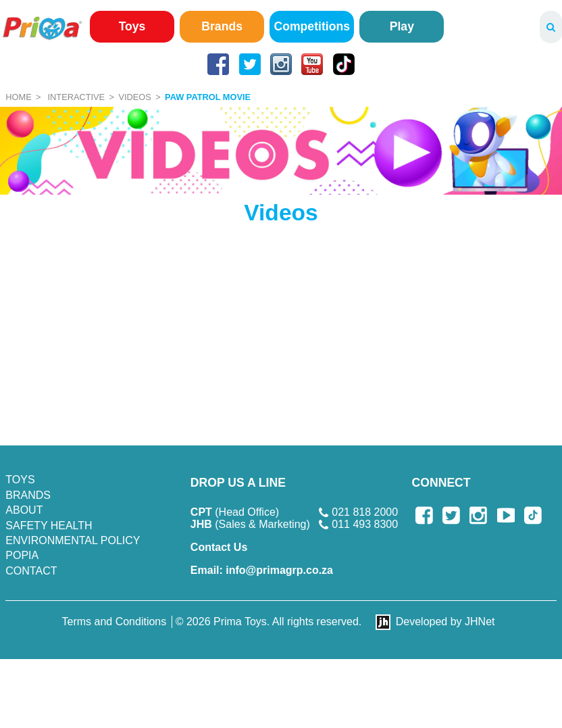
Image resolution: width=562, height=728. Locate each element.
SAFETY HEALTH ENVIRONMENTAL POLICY (73, 533)
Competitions (312, 26)
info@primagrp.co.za (262, 570)
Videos (134, 97)
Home (18, 97)
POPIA (22, 555)
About (24, 510)
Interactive (77, 97)
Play (402, 26)
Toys (132, 26)
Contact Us (219, 547)
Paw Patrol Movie (208, 97)
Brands (222, 26)
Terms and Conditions (114, 622)
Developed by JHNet (445, 622)
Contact (31, 571)
